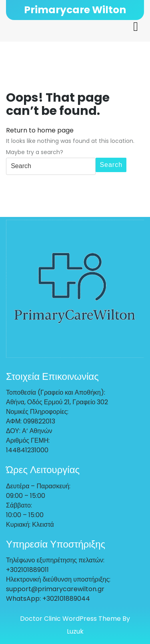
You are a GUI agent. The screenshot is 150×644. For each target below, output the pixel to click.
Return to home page (40, 130)
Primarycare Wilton (75, 10)
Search (111, 165)
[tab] (136, 26)
